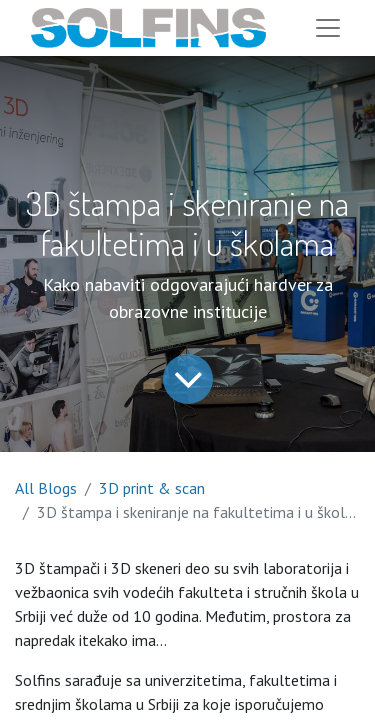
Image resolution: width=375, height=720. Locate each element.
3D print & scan (152, 488)
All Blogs (46, 488)
